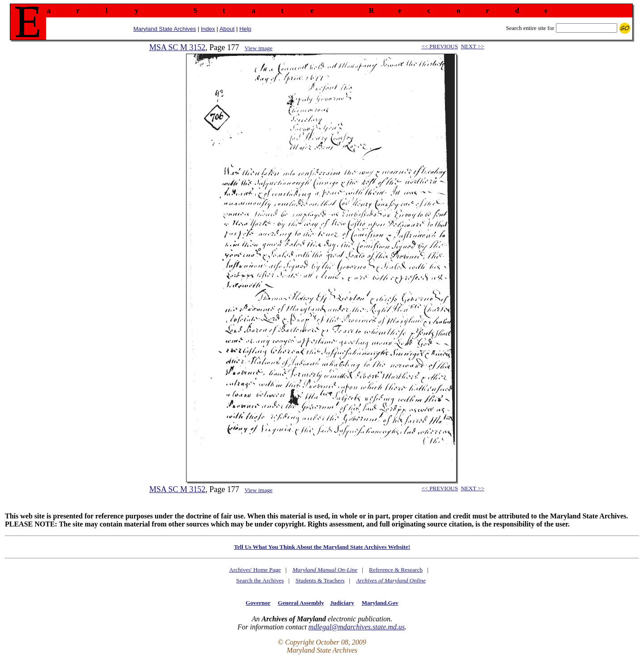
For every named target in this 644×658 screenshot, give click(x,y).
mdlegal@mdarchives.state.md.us (357, 627)
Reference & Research (396, 570)
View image (258, 48)
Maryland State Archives (165, 29)
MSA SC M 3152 (178, 47)
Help (245, 29)
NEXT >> (472, 46)
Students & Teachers (320, 580)
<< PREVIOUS (439, 46)
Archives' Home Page (255, 570)
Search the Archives (260, 580)
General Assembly (301, 603)
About (227, 29)
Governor (258, 603)
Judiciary (342, 603)
